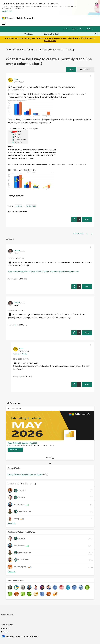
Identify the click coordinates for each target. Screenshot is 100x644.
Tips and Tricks (31, 206)
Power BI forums (14, 49)
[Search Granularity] (33, 34)
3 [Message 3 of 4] (20, 376)
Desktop (70, 49)
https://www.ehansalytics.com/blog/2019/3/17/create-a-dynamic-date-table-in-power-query (43, 271)
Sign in (74, 29)
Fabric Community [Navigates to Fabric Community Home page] (26, 18)
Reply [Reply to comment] (87, 286)
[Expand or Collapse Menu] (3, 24)
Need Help (19, 206)
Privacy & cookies (7, 625)
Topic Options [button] (85, 69)
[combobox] (70, 34)
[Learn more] (15, 450)
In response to (20, 354)
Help (81, 29)
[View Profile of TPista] (16, 79)
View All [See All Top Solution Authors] (11, 523)
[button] (71, 69)
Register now (7, 11)
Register (65, 29)
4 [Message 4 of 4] (15, 279)
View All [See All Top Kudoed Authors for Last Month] (11, 572)
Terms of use (6, 628)
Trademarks (5, 632)
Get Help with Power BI (50, 49)
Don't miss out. (50, 41)
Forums (31, 49)
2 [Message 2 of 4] (15, 325)
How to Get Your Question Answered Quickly (25, 475)
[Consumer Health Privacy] (30, 636)
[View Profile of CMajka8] (17, 250)
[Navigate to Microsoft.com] (8, 18)
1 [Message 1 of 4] (15, 211)
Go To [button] (89, 29)
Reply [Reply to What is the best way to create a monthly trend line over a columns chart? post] (87, 219)
